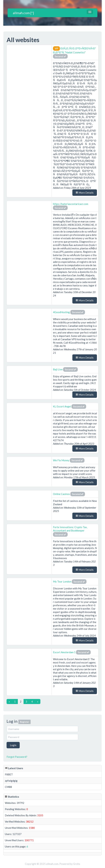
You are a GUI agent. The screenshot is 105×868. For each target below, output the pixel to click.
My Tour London (62, 581)
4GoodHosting (62, 312)
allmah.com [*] (23, 13)
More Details (85, 193)
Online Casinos (61, 494)
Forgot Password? (17, 757)
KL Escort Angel (62, 406)
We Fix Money (61, 460)
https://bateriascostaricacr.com (71, 204)
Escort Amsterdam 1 (64, 652)
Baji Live (58, 369)
